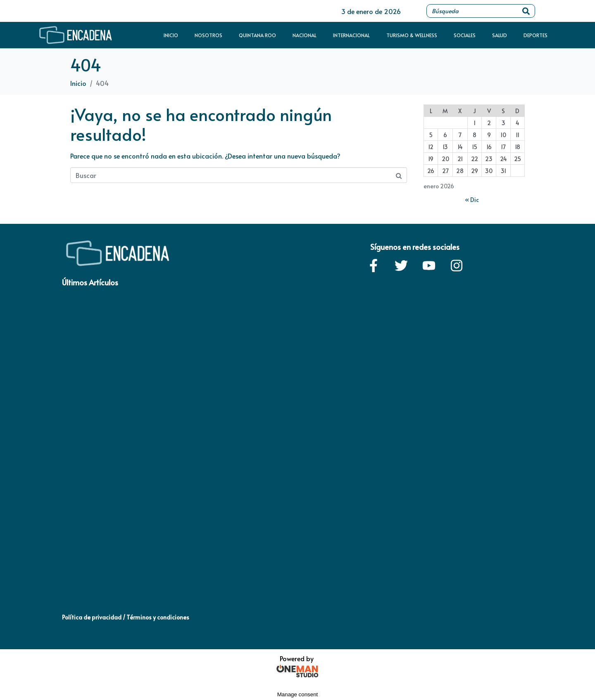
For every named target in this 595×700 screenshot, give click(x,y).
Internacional (351, 35)
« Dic (472, 200)
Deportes (535, 35)
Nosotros (208, 35)
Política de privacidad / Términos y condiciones (126, 617)
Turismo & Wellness (412, 35)
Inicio (171, 35)
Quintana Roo (257, 35)
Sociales (465, 35)
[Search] (526, 11)
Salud (500, 35)
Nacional (305, 35)
